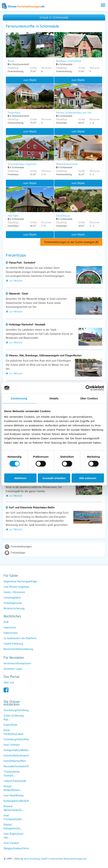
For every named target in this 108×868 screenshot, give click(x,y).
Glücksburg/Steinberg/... (17, 710)
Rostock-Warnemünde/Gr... (14, 808)
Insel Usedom (11, 843)
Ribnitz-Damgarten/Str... (13, 826)
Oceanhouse (63, 216)
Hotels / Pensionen (14, 592)
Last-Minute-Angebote (16, 587)
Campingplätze (12, 598)
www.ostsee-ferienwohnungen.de (68, 859)
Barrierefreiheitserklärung (18, 649)
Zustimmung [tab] (19, 398)
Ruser (11, 61)
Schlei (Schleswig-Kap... (14, 717)
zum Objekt (30, 80)
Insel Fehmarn (12, 745)
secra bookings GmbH (36, 859)
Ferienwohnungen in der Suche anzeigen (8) (71, 242)
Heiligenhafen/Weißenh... (18, 750)
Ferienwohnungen (21, 546)
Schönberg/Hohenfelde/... (18, 739)
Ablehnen (20, 478)
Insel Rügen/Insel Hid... (13, 836)
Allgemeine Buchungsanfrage (20, 581)
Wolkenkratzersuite (67, 164)
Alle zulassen (88, 478)
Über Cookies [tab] (89, 398)
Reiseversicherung (14, 608)
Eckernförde (11, 725)
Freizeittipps (18, 553)
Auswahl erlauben (54, 478)
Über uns (9, 682)
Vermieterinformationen (17, 663)
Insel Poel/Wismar (14, 795)
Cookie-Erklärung (13, 644)
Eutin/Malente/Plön (15, 761)
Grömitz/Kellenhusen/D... (18, 755)
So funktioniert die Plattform (20, 638)
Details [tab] (54, 398)
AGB (6, 622)
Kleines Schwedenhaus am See (74, 113)
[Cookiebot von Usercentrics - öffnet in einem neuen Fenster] (88, 388)
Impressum (10, 627)
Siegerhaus (14, 113)
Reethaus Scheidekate (69, 61)
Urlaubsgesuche (13, 603)
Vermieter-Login (13, 669)
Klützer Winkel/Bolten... (13, 788)
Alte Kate (13, 216)
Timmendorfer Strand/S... (12, 774)
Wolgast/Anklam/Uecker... (18, 848)
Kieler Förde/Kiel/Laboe (14, 732)
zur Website (14, 281)
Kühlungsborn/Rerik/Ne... (18, 801)
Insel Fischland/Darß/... (14, 817)
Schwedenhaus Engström (22, 164)
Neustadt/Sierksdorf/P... (17, 766)
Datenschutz (11, 633)
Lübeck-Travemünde (15, 781)
